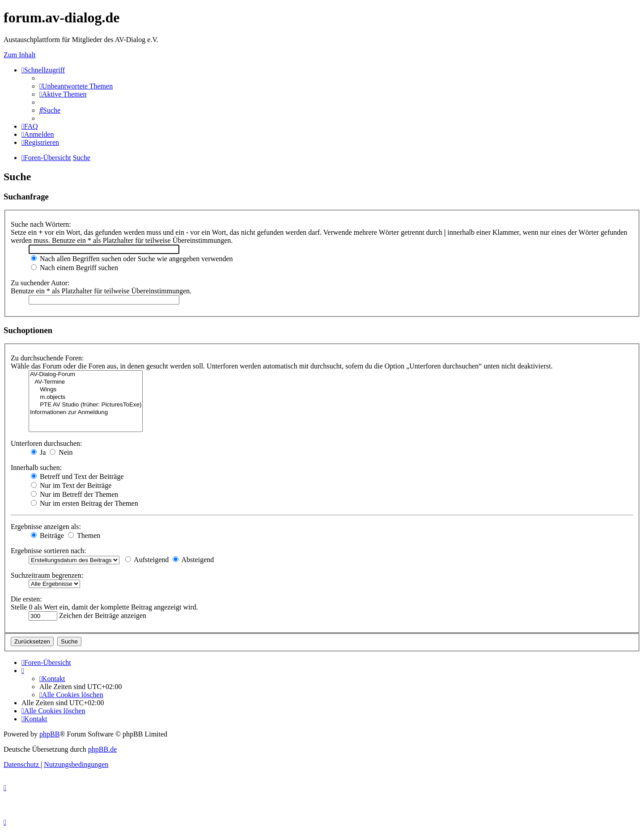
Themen (84, 535)
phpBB (49, 734)
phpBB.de (102, 749)
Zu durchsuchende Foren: (47, 358)
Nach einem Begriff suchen (74, 268)
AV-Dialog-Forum (86, 375)
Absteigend (193, 560)
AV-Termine (86, 382)
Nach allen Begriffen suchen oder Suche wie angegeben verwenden (132, 259)
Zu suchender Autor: (40, 283)
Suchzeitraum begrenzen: (47, 575)
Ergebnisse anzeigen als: (46, 527)
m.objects (86, 397)
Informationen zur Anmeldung (86, 413)
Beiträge (47, 535)
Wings (86, 390)
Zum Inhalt (20, 55)
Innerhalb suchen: (36, 468)
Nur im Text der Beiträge (71, 485)
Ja (38, 452)
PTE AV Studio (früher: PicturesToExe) (86, 405)
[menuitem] (76, 86)
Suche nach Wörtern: (41, 224)
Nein (61, 452)
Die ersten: (26, 599)
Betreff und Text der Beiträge (77, 476)
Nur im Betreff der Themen (74, 494)
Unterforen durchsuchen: (47, 443)
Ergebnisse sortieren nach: (49, 551)
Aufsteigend (147, 560)
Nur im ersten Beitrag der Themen (85, 503)
